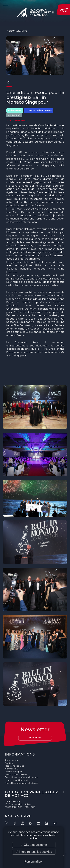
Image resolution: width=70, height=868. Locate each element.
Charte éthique (13, 772)
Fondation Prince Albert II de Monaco (35, 13)
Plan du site (12, 760)
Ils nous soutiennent (16, 780)
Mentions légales (14, 766)
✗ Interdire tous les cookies (34, 852)
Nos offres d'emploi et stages (22, 783)
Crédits (9, 763)
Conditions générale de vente (22, 777)
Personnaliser (34, 862)
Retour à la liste (17, 31)
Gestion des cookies (16, 774)
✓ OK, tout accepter (34, 845)
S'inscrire (35, 738)
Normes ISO (12, 769)
